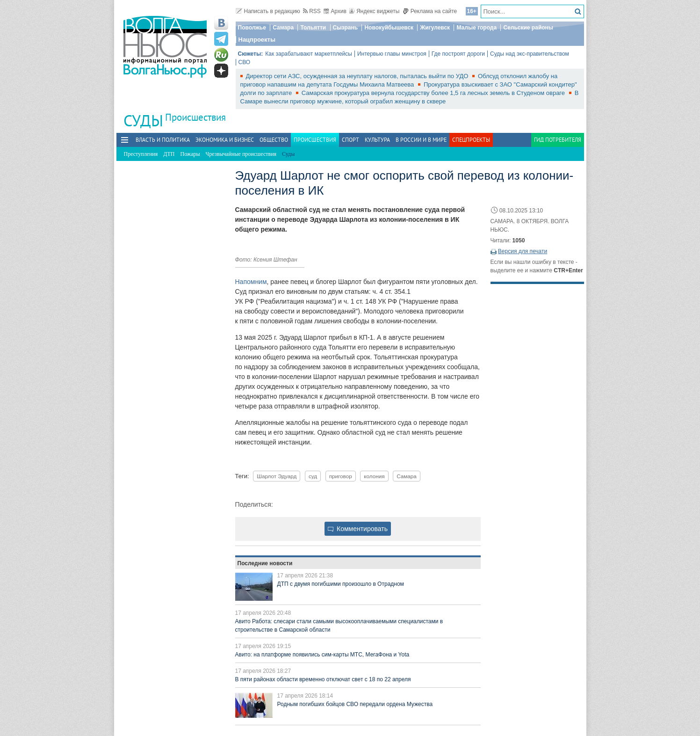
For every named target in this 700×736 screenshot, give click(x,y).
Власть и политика (163, 140)
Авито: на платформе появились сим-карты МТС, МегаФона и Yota (322, 655)
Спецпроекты (471, 140)
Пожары (190, 154)
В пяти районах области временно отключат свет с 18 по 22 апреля (323, 679)
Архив (335, 11)
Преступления (141, 154)
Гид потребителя (558, 140)
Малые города (476, 28)
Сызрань (346, 28)
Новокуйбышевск (389, 28)
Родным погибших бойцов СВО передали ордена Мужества (355, 704)
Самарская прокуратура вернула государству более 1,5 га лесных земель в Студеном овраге (434, 93)
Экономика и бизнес (225, 140)
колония (374, 476)
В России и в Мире (421, 140)
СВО (245, 62)
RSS (312, 11)
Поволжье (252, 28)
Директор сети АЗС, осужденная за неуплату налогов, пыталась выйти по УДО (358, 76)
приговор (341, 476)
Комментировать (358, 529)
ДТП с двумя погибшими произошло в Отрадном (341, 584)
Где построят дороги (458, 54)
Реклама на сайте (430, 11)
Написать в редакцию (268, 11)
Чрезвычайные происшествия (241, 154)
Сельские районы (528, 28)
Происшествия (195, 117)
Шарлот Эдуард (277, 476)
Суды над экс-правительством (530, 54)
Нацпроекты (257, 40)
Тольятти (313, 28)
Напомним (251, 282)
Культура (377, 140)
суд (313, 476)
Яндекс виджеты (374, 11)
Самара (283, 28)
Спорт (350, 140)
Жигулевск (435, 28)
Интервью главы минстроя (392, 54)
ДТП (169, 154)
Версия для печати (523, 251)
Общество (274, 140)
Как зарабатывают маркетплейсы (309, 54)
